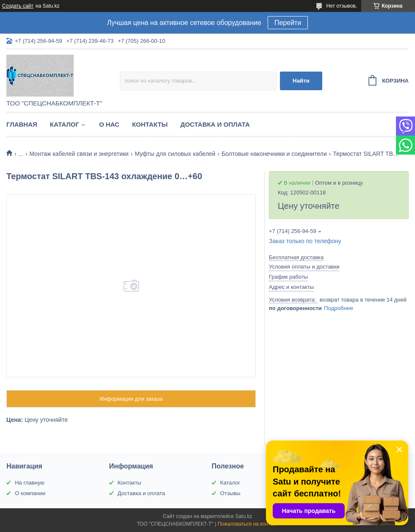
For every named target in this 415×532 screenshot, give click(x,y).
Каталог (65, 124)
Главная (22, 124)
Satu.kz (243, 516)
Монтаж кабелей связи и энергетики (79, 154)
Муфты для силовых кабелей (175, 154)
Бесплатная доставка (296, 257)
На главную (30, 483)
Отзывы (230, 493)
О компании (30, 493)
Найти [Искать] (301, 81)
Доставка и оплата (215, 124)
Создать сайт (18, 6)
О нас (109, 124)
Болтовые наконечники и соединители (274, 154)
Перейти (288, 23)
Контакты (150, 124)
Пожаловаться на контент (248, 524)
